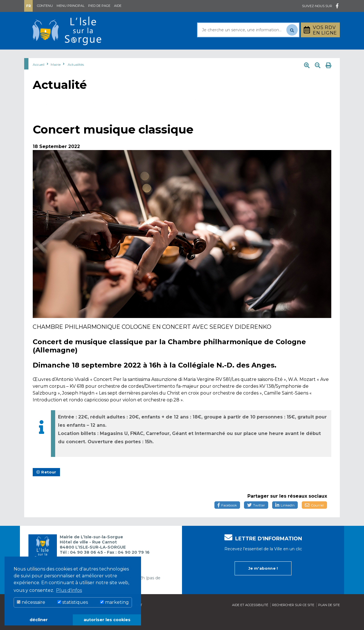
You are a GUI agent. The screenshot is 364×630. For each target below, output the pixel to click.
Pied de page (99, 6)
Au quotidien (82, 57)
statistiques (73, 602)
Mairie (41, 57)
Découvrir (172, 57)
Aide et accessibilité (250, 619)
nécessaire (31, 602)
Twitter (256, 519)
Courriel (314, 519)
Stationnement (312, 57)
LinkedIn (285, 519)
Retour (46, 486)
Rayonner (129, 57)
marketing (114, 602)
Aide (118, 6)
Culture (213, 57)
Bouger (250, 57)
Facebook (227, 519)
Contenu (45, 6)
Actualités (76, 79)
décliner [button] (39, 620)
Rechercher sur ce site (293, 619)
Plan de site (329, 619)
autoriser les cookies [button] (107, 620)
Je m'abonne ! (263, 582)
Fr (29, 6)
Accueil (39, 79)
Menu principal (71, 6)
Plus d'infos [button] (69, 590)
